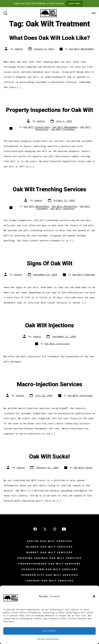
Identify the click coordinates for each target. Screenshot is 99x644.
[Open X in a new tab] (45, 529)
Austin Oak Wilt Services (49, 541)
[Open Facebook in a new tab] (35, 529)
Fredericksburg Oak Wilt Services (49, 564)
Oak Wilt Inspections (37, 127)
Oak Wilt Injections (50, 325)
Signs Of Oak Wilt (50, 264)
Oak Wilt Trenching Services (49, 189)
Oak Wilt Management (82, 49)
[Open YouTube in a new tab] (64, 529)
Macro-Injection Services (49, 384)
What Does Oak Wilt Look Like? (50, 38)
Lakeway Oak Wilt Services (49, 581)
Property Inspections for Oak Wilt (49, 110)
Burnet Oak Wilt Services (49, 552)
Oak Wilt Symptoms (84, 275)
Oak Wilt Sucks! (49, 457)
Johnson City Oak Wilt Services (50, 575)
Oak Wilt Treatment (63, 129)
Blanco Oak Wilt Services (50, 547)
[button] (94, 596)
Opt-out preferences (48, 639)
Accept (50, 631)
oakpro (19, 49)
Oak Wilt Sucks (83, 468)
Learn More (74, 3)
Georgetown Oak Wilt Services (49, 569)
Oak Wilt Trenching (62, 208)
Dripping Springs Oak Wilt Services (49, 558)
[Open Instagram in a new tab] (55, 529)
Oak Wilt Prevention (64, 206)
